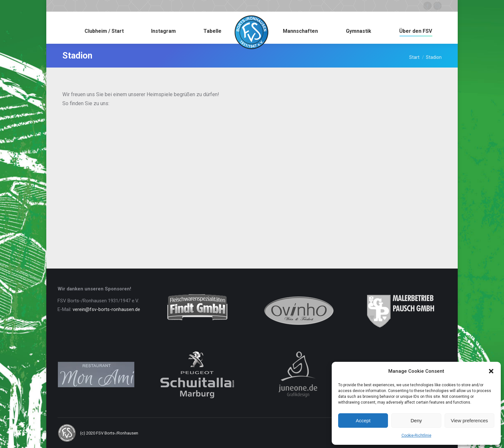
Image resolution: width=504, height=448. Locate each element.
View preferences (470, 421)
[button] (491, 371)
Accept (363, 421)
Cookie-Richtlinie (416, 435)
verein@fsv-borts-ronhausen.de (106, 309)
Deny (416, 421)
